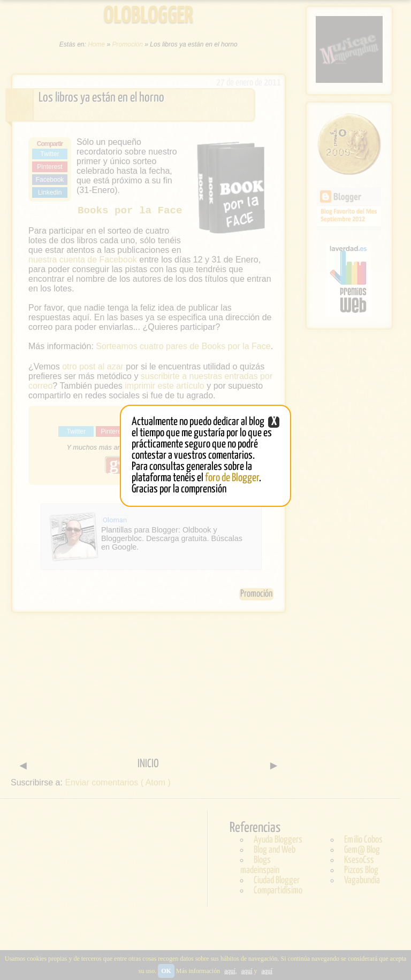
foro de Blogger (232, 478)
